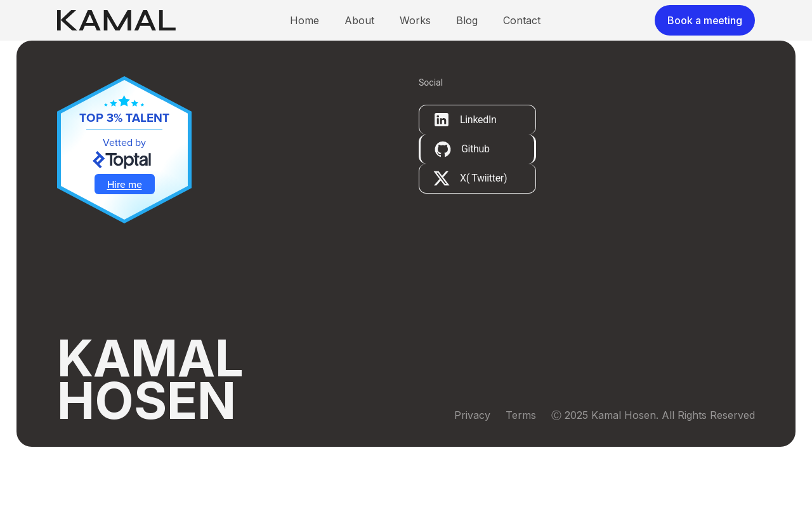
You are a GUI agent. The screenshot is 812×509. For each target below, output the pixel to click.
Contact (522, 36)
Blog (467, 36)
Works (415, 36)
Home (304, 36)
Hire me (125, 215)
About (359, 36)
